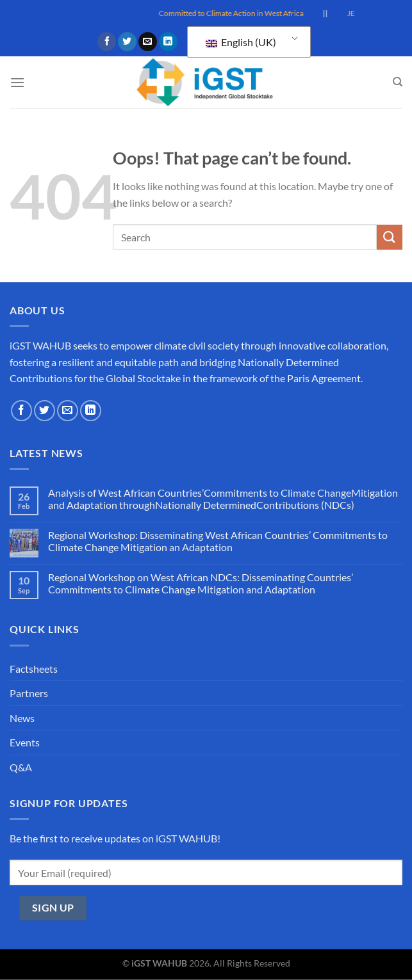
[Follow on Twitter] (127, 42)
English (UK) (241, 42)
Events (25, 742)
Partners (29, 693)
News (22, 718)
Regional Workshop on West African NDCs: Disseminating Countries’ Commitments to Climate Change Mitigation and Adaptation (201, 583)
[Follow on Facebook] (107, 42)
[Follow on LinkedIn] (168, 42)
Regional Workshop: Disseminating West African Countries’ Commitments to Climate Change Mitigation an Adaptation (218, 541)
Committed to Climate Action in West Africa (241, 13)
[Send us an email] (148, 42)
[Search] (398, 82)
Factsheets (34, 669)
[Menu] (17, 82)
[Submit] (390, 237)
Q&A (21, 767)
